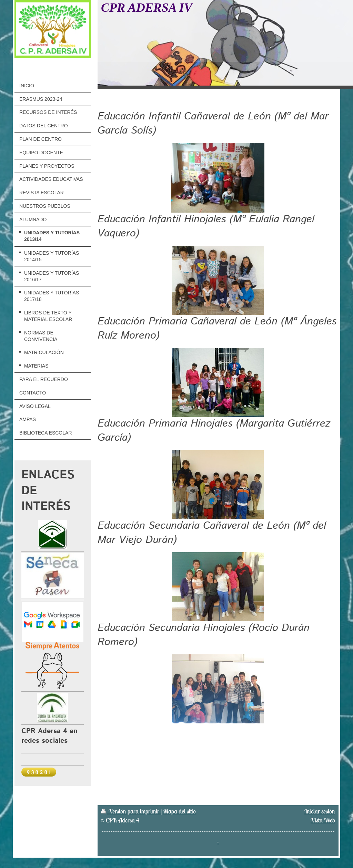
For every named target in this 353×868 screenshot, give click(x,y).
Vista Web (323, 820)
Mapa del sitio (180, 811)
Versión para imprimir (131, 811)
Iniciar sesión (320, 811)
